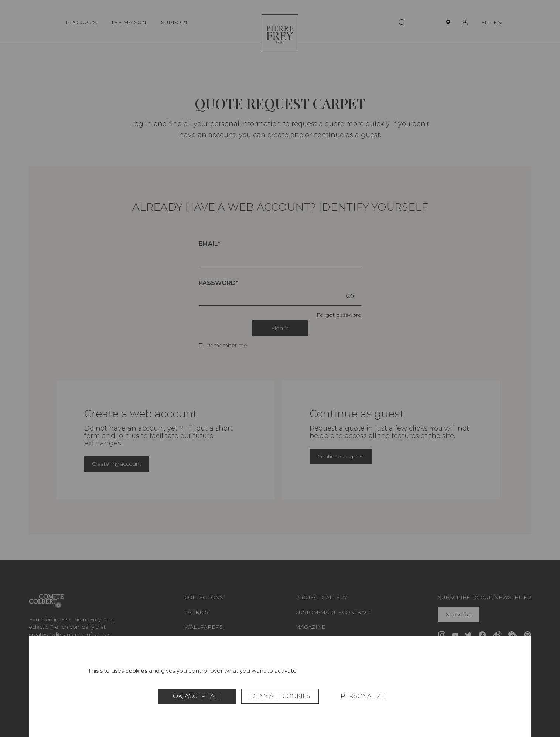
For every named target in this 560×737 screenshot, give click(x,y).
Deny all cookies (280, 696)
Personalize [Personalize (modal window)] (363, 696)
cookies (136, 671)
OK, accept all (197, 696)
